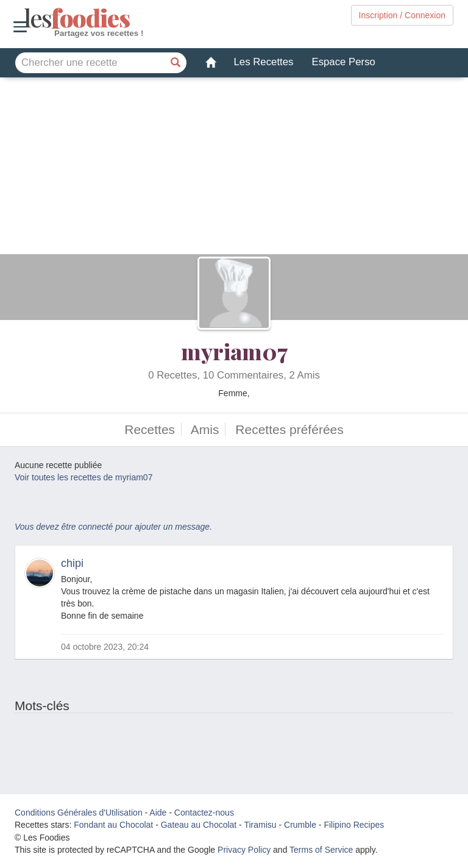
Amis (205, 429)
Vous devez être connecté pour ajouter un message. (113, 527)
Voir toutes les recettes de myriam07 (83, 477)
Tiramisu (260, 825)
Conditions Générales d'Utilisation (79, 813)
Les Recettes (264, 62)
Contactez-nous (204, 813)
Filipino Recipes (354, 825)
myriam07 (234, 351)
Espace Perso (343, 62)
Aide (158, 813)
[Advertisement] (234, 169)
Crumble (300, 825)
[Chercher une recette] (176, 63)
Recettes (150, 429)
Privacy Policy (244, 850)
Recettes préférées (289, 429)
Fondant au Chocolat (113, 825)
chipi (72, 563)
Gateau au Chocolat (199, 825)
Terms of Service (321, 850)
